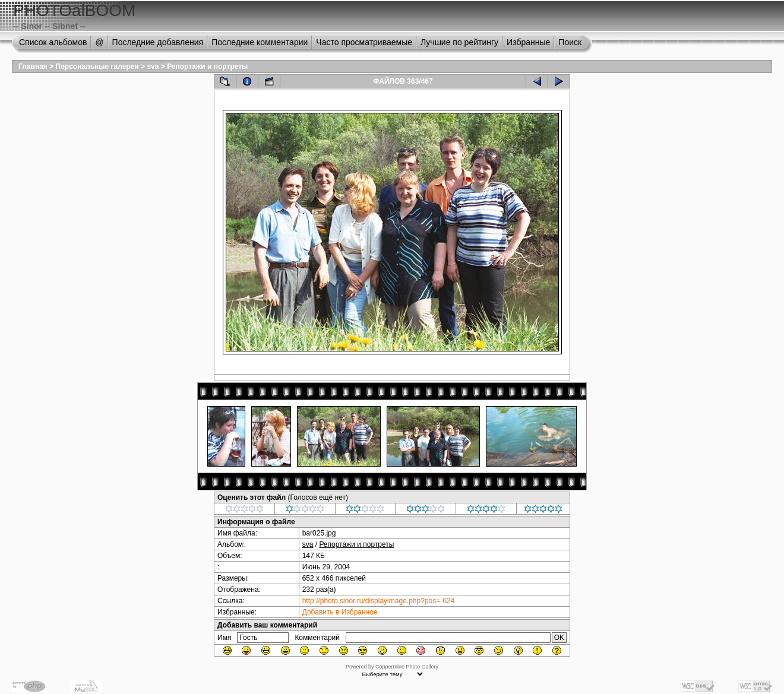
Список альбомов (53, 42)
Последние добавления (158, 42)
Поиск (570, 42)
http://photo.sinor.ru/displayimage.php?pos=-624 (379, 601)
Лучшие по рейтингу (459, 42)
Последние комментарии (260, 42)
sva (153, 66)
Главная (33, 66)
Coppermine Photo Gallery (407, 667)
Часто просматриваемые (364, 42)
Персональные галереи (97, 66)
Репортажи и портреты (207, 66)
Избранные (528, 42)
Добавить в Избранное (340, 612)
